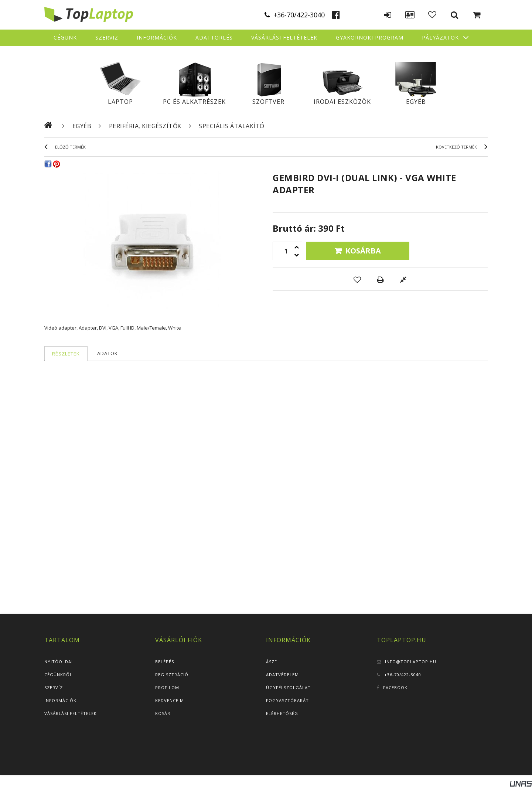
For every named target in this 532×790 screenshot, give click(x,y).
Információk (60, 700)
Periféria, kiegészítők (145, 126)
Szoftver (268, 102)
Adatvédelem (282, 675)
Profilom (167, 687)
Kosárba (363, 251)
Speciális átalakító (232, 126)
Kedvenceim (170, 700)
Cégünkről (58, 675)
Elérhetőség (282, 713)
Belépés (165, 662)
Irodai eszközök (342, 102)
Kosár (163, 713)
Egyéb (416, 102)
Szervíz (54, 687)
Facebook (395, 687)
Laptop (120, 102)
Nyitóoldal (59, 662)
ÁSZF (272, 662)
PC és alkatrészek (194, 102)
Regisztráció (172, 675)
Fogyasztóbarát (287, 700)
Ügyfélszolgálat (288, 687)
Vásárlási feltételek (71, 713)
